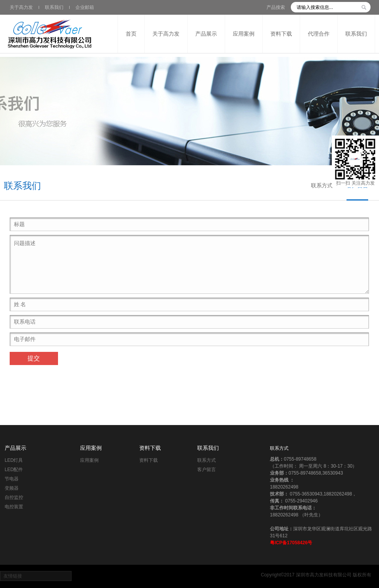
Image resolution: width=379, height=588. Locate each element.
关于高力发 (21, 7)
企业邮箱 (85, 7)
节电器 (12, 479)
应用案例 (91, 448)
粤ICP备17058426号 (291, 543)
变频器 (12, 488)
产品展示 (15, 448)
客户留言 (207, 470)
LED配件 (14, 470)
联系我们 (54, 7)
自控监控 (14, 497)
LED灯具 (14, 460)
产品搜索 (276, 7)
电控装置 (14, 507)
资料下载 (150, 448)
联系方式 (322, 185)
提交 (34, 358)
